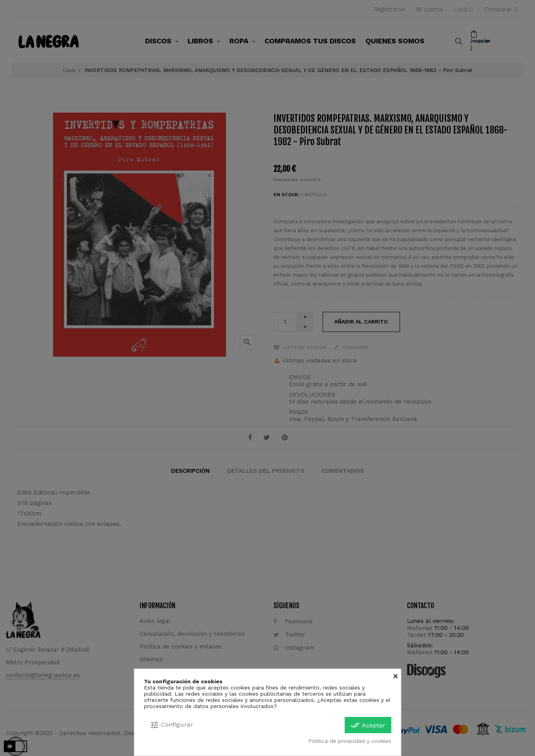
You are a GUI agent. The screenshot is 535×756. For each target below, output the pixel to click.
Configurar (171, 725)
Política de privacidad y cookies (350, 741)
